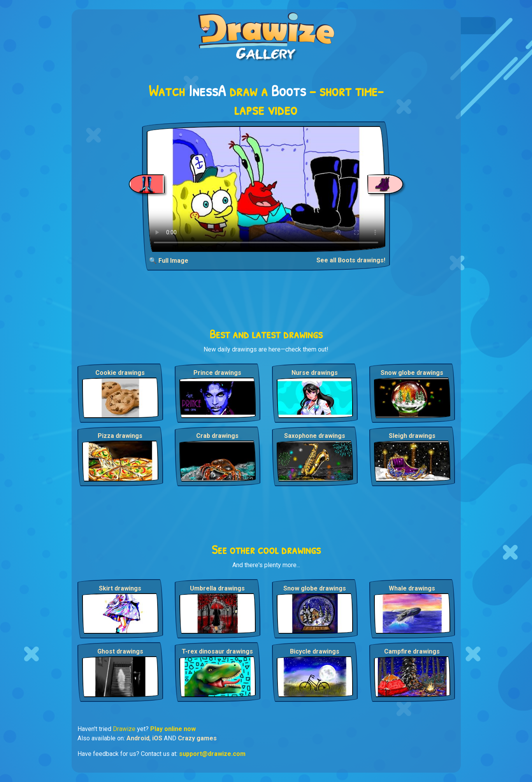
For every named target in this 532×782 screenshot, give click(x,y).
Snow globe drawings (412, 373)
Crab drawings (217, 436)
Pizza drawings (120, 436)
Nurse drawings (315, 373)
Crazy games (197, 738)
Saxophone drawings (315, 436)
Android (138, 738)
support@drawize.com (212, 754)
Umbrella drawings (217, 588)
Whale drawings (412, 588)
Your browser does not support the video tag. (266, 189)
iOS (157, 738)
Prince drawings (217, 373)
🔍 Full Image (169, 261)
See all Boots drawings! (351, 260)
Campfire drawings (412, 651)
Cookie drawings (120, 373)
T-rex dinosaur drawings (217, 651)
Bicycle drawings (315, 651)
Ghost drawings (120, 651)
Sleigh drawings (412, 436)
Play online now (173, 729)
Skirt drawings (120, 588)
